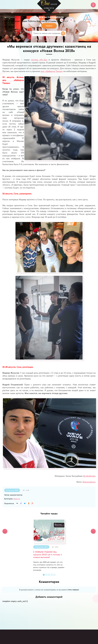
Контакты (42, 21)
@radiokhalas (89, 476)
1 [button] (44, 575)
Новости (17, 499)
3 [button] (49, 575)
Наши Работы (28, 21)
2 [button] (46, 575)
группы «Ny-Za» (39, 60)
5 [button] (54, 575)
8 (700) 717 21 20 (49, 9)
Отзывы (52, 21)
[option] (49, 545)
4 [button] (52, 575)
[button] (5, 531)
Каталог (15, 21)
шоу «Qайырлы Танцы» (52, 71)
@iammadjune (89, 482)
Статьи (6, 21)
